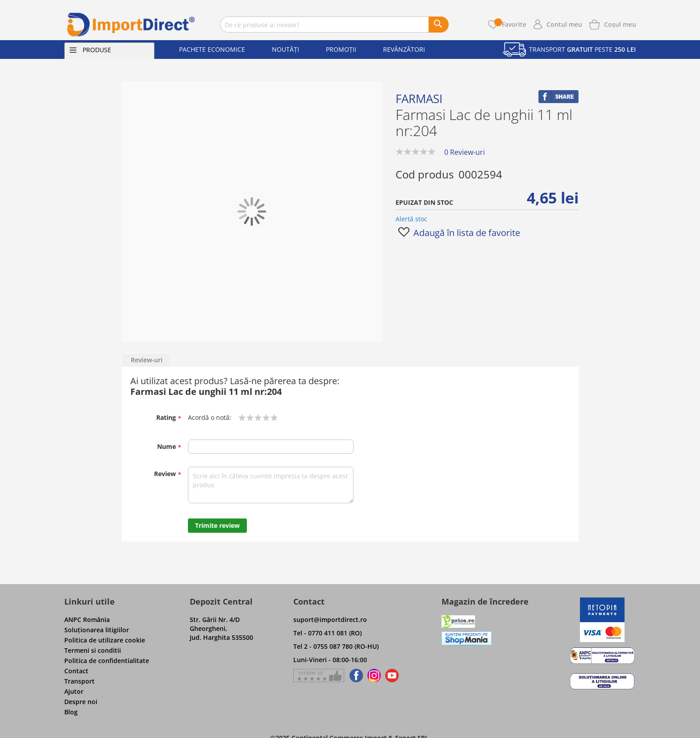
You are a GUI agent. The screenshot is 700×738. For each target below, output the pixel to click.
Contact (76, 671)
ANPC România (87, 620)
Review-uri (147, 360)
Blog (71, 712)
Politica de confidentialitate (107, 661)
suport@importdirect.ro (330, 620)
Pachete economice (212, 49)
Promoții (341, 49)
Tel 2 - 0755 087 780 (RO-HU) (336, 646)
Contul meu (564, 24)
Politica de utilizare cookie (105, 640)
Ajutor (74, 691)
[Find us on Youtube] (392, 676)
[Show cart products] (620, 24)
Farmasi (419, 99)
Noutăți (285, 49)
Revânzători (404, 49)
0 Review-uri (465, 152)
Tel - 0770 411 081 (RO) (327, 633)
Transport (79, 681)
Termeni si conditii (93, 650)
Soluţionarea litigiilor (97, 630)
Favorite (510, 24)
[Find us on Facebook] (355, 676)
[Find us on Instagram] (374, 676)
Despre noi (81, 702)
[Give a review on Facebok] (319, 676)
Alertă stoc (411, 219)
